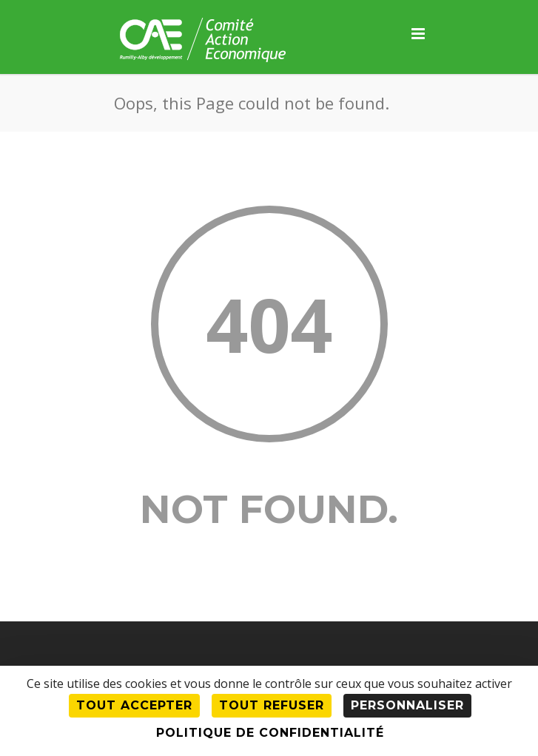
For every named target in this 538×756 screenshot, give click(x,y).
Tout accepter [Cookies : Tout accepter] (134, 705)
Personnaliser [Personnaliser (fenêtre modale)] (407, 705)
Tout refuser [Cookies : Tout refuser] (272, 705)
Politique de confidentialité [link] (270, 733)
